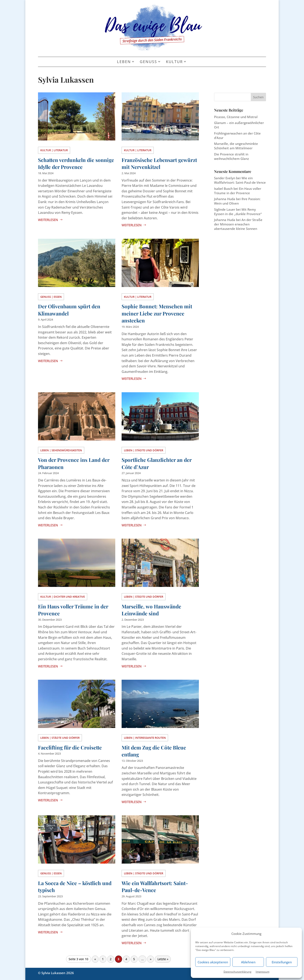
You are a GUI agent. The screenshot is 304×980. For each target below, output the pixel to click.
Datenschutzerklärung (237, 972)
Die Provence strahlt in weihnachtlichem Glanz (231, 156)
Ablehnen (248, 962)
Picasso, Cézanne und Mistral (236, 117)
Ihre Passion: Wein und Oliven (237, 201)
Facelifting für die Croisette (70, 747)
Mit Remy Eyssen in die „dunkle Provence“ (238, 212)
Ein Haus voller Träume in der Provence (238, 191)
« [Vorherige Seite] (95, 959)
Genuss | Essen (51, 297)
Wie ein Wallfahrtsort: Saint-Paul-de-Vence (155, 887)
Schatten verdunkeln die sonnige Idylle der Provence (76, 163)
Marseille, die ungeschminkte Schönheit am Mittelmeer (236, 146)
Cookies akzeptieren (213, 962)
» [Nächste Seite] (151, 959)
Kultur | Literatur (54, 150)
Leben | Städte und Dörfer (144, 450)
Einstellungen (282, 962)
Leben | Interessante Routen (145, 738)
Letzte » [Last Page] (163, 959)
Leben (124, 62)
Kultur (174, 62)
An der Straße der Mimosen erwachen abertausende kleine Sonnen (238, 224)
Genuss (148, 62)
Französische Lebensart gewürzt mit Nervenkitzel (159, 163)
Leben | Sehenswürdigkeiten (61, 450)
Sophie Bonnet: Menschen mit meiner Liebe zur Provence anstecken (157, 313)
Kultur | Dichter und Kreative (63, 597)
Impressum (263, 972)
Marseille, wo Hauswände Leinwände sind (151, 610)
